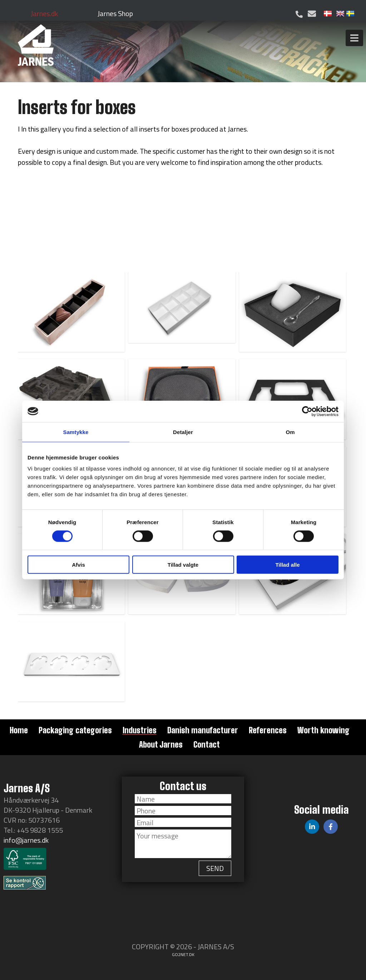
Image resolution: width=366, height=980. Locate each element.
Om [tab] (290, 432)
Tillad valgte (183, 565)
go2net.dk (183, 954)
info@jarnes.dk (26, 840)
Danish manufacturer (203, 730)
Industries (140, 730)
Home (19, 730)
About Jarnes (161, 744)
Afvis (78, 565)
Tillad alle (287, 565)
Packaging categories (75, 730)
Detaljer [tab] (183, 432)
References (268, 730)
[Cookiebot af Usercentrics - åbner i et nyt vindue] (307, 411)
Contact (207, 744)
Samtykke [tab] (76, 432)
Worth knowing (323, 730)
